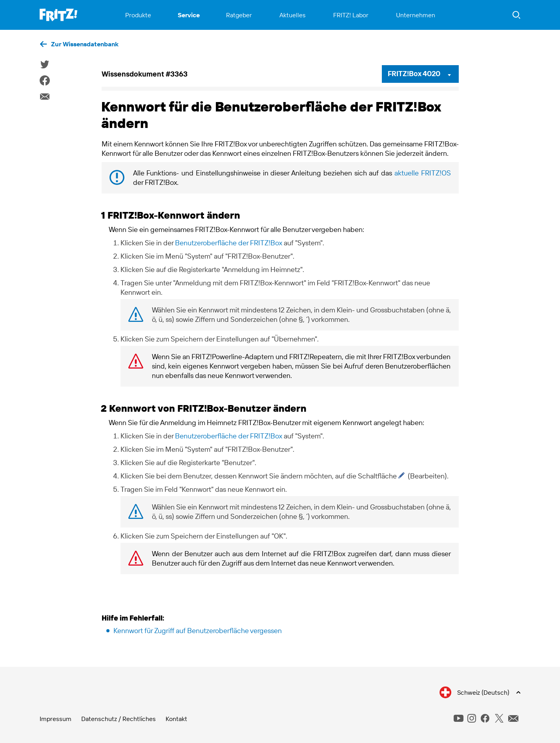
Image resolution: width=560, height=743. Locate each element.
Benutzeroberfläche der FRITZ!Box (229, 243)
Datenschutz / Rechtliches (119, 719)
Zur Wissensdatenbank (85, 44)
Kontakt (176, 719)
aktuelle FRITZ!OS (423, 173)
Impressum (56, 719)
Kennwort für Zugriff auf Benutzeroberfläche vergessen (198, 631)
